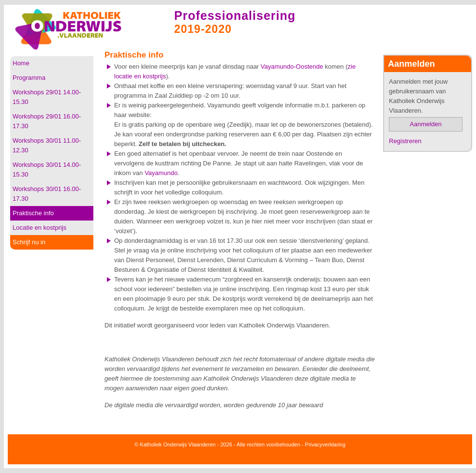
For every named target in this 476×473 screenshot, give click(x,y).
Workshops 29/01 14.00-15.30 (47, 97)
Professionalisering (235, 15)
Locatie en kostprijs (39, 228)
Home (21, 63)
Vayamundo (161, 173)
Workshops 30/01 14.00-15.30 (47, 170)
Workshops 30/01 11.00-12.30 (47, 145)
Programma (29, 78)
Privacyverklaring (325, 444)
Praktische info (33, 213)
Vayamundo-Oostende (292, 67)
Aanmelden (426, 124)
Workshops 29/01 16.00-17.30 (47, 121)
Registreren (405, 141)
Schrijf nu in (29, 242)
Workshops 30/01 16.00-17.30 (47, 194)
